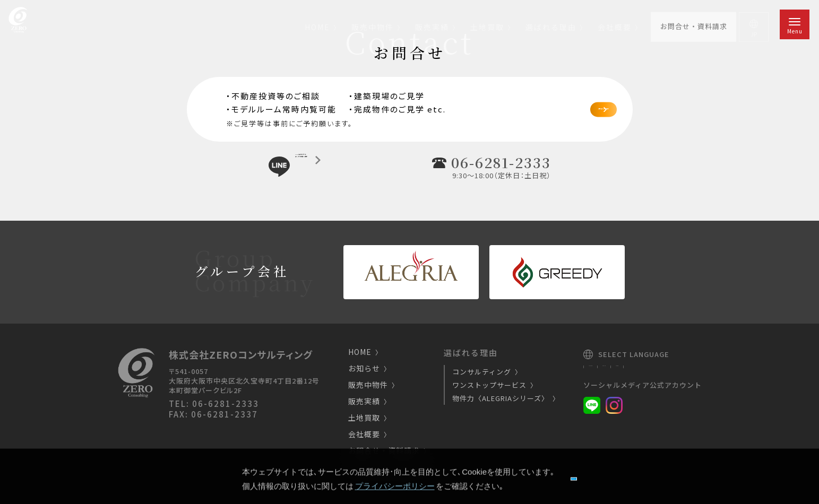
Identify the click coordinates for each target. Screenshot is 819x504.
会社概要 (368, 435)
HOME (364, 353)
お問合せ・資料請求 (388, 451)
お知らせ (368, 369)
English (644, 370)
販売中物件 (372, 385)
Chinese (682, 370)
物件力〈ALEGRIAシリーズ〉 (504, 398)
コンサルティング (485, 372)
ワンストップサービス (493, 385)
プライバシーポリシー (392, 468)
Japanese (603, 370)
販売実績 (368, 402)
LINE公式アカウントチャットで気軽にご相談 (337, 166)
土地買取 (368, 418)
